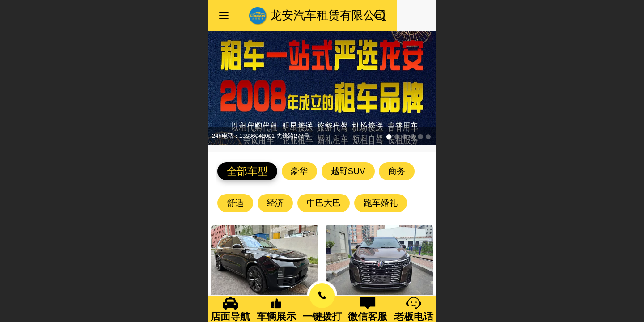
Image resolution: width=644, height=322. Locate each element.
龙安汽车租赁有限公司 (328, 15)
